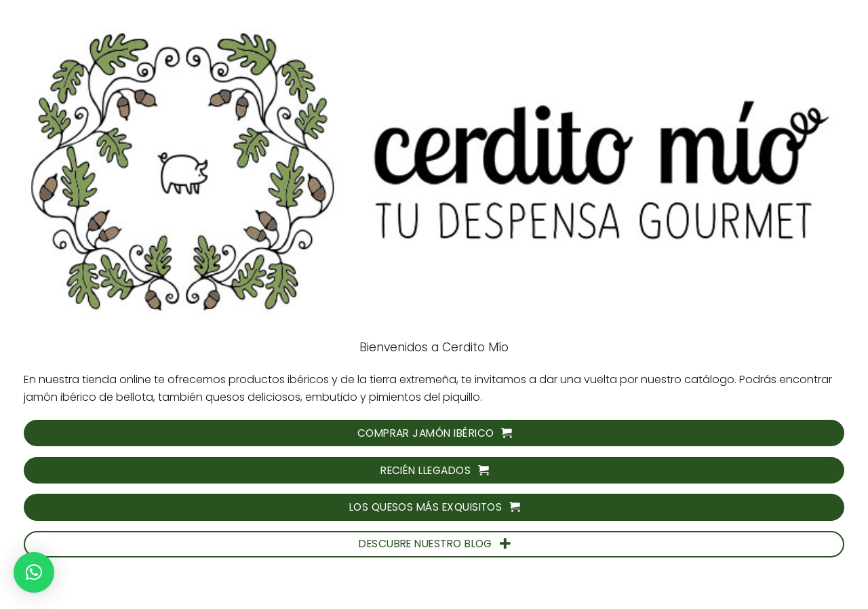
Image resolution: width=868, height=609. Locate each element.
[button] (34, 572)
